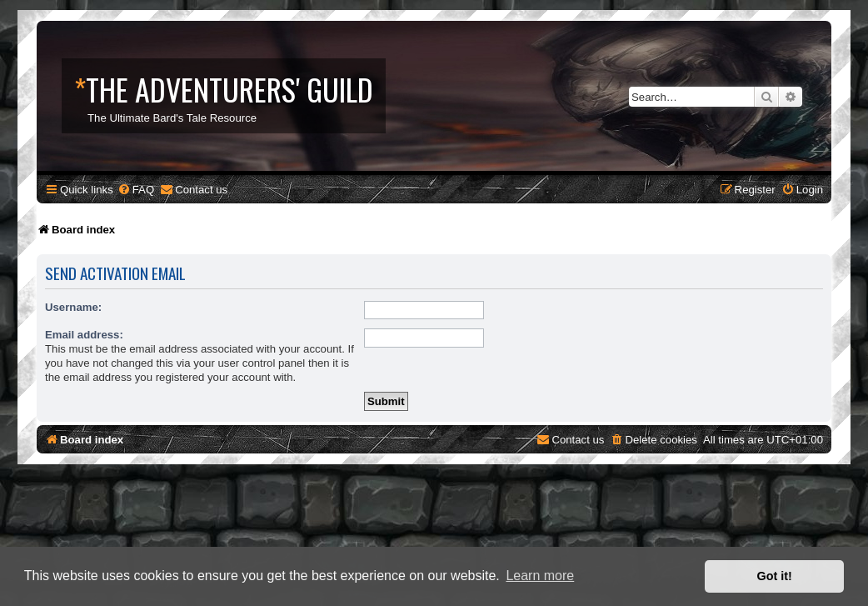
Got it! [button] (775, 576)
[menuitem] (136, 190)
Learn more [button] (540, 576)
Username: (73, 307)
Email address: (84, 335)
